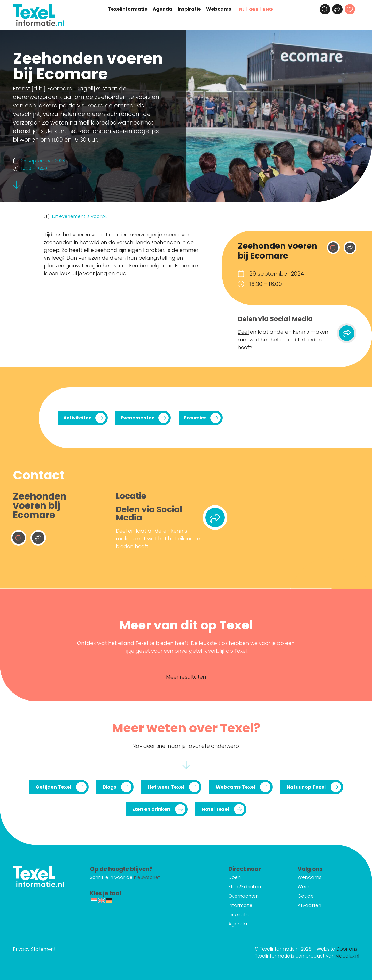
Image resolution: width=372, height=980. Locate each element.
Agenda (162, 9)
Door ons (347, 949)
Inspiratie (189, 9)
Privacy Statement (34, 949)
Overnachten (243, 896)
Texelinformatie (128, 9)
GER (254, 9)
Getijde (306, 896)
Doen (234, 877)
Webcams (219, 9)
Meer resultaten (186, 677)
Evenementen (138, 418)
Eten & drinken (245, 887)
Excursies (195, 418)
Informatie (240, 905)
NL (242, 9)
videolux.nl (347, 956)
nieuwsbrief (147, 877)
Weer (304, 887)
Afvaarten (309, 905)
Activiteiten (78, 418)
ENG (268, 9)
